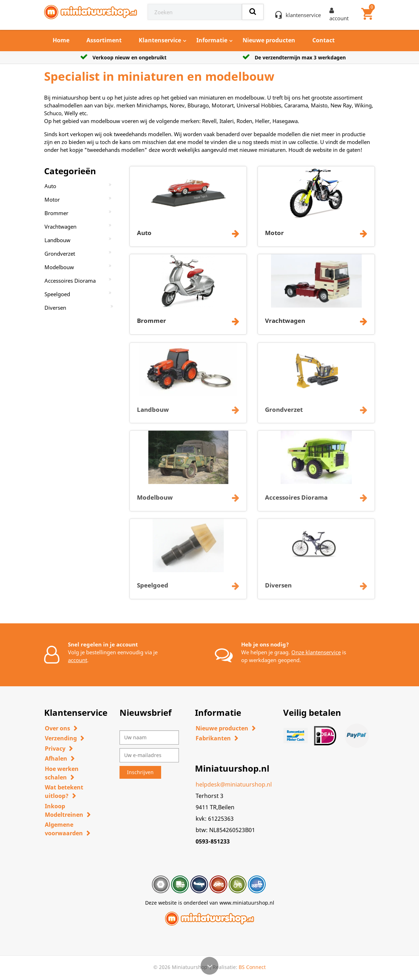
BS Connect (252, 967)
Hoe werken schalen (62, 773)
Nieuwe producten (269, 40)
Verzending (61, 738)
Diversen (55, 308)
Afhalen (56, 758)
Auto (50, 186)
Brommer (56, 213)
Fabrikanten (213, 738)
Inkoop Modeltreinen (64, 810)
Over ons (57, 728)
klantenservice (303, 15)
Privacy (55, 749)
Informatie (212, 40)
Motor (52, 199)
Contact (323, 40)
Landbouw (57, 240)
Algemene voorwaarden (64, 829)
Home (61, 40)
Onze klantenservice (316, 652)
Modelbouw (59, 267)
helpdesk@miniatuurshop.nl (234, 784)
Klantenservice (160, 40)
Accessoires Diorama (70, 281)
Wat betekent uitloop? (64, 792)
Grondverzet (60, 254)
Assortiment (104, 40)
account (78, 660)
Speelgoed (57, 294)
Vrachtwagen (60, 227)
